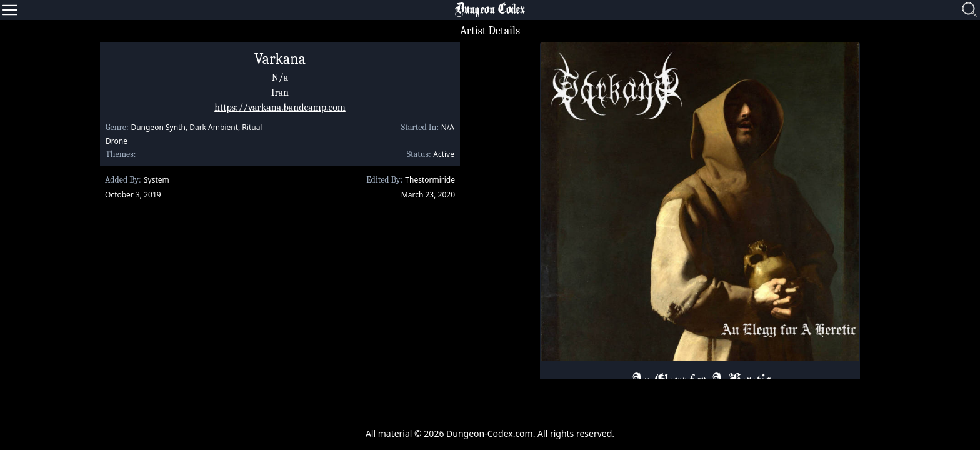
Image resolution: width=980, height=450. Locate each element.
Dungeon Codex (490, 10)
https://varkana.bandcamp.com (280, 107)
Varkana (280, 59)
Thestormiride (430, 180)
